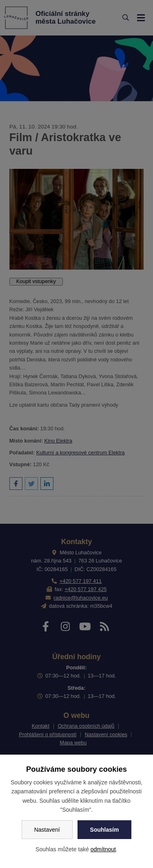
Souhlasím (105, 830)
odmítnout (103, 849)
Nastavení (47, 830)
